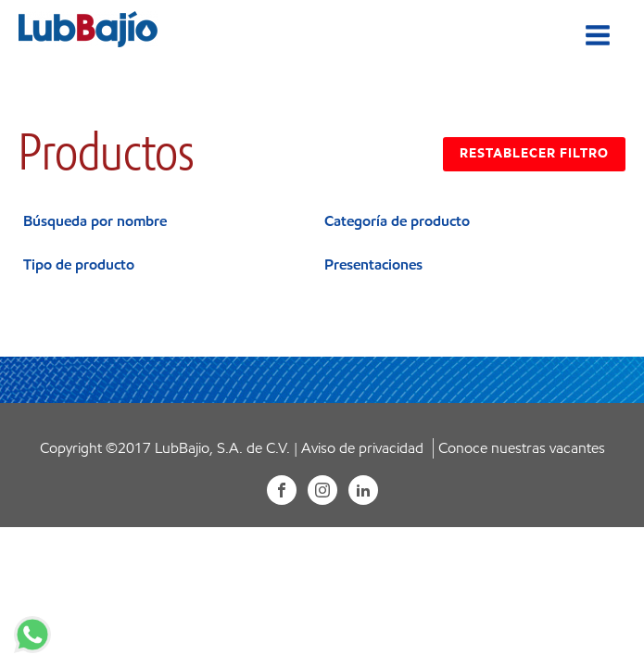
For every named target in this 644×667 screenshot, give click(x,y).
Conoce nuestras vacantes (522, 448)
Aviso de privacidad (362, 448)
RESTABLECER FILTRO (534, 153)
